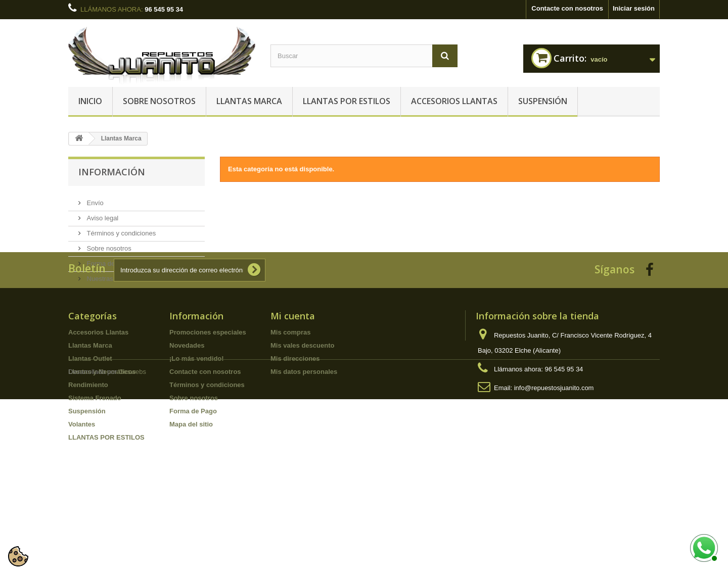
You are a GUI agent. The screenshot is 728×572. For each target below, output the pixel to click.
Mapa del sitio (191, 495)
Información (112, 172)
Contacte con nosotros (567, 8)
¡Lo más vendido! (197, 429)
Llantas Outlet (90, 429)
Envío (94, 199)
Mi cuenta (293, 387)
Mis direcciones (295, 429)
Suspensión (543, 101)
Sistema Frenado (95, 469)
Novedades (187, 416)
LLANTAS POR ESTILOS (347, 101)
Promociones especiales (208, 403)
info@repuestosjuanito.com (554, 459)
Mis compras (290, 403)
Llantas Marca (249, 101)
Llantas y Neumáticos (102, 442)
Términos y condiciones (120, 229)
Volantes (82, 495)
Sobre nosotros (159, 101)
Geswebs (132, 544)
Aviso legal (102, 214)
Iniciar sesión (634, 8)
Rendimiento (88, 456)
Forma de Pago (108, 259)
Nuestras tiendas (110, 275)
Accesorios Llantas (454, 101)
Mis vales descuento (302, 416)
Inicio (90, 101)
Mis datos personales (304, 442)
